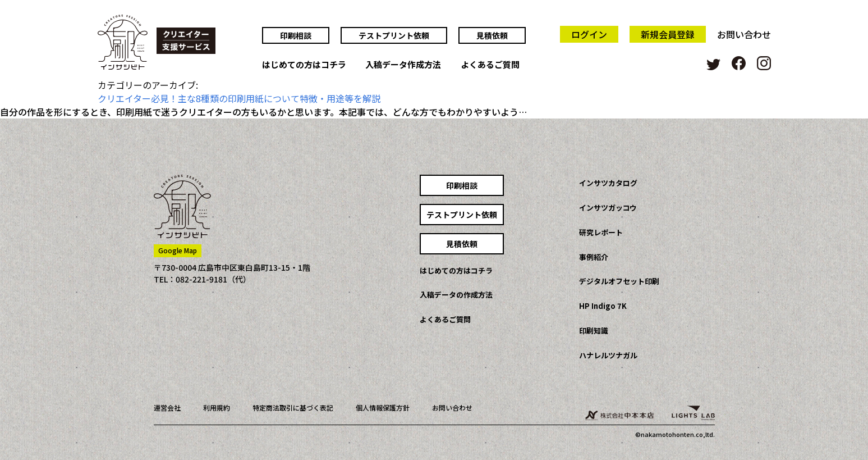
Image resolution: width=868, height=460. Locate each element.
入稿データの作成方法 (456, 295)
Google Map (178, 250)
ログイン (589, 34)
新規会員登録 (668, 34)
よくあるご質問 (490, 65)
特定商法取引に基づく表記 (293, 407)
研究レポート (601, 232)
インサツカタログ (608, 183)
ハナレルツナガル (608, 355)
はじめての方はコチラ (304, 65)
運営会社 (167, 407)
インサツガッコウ (608, 208)
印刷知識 (594, 331)
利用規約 (217, 407)
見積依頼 (492, 35)
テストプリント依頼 (394, 35)
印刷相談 (296, 35)
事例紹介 (594, 257)
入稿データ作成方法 (403, 65)
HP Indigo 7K (603, 306)
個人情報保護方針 (383, 407)
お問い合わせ (744, 34)
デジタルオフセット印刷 (619, 281)
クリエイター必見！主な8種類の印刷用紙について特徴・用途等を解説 (239, 98)
